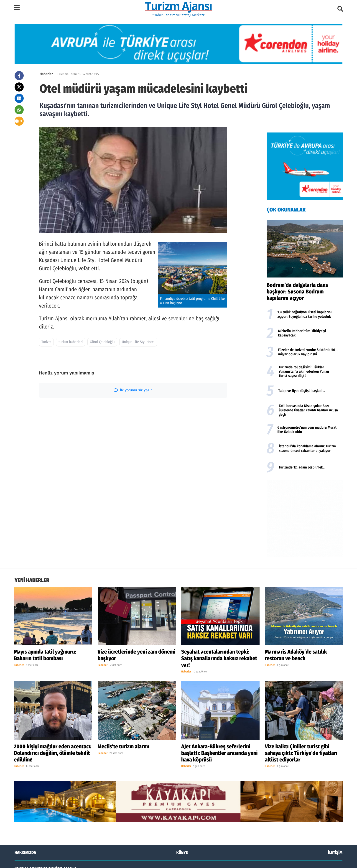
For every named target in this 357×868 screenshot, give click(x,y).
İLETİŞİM (335, 782)
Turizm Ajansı (42, 861)
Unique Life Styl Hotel (138, 342)
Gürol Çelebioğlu (102, 342)
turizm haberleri (71, 342)
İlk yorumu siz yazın (133, 390)
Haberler (46, 74)
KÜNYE (182, 782)
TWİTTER (180, 810)
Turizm (46, 342)
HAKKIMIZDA (25, 782)
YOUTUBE (332, 810)
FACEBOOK (27, 810)
